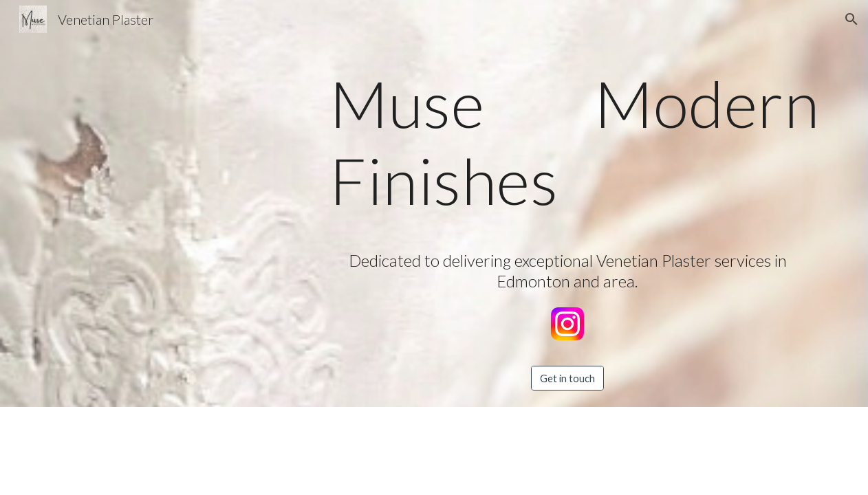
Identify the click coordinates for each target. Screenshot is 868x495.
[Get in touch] (567, 378)
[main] (567, 148)
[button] (851, 19)
